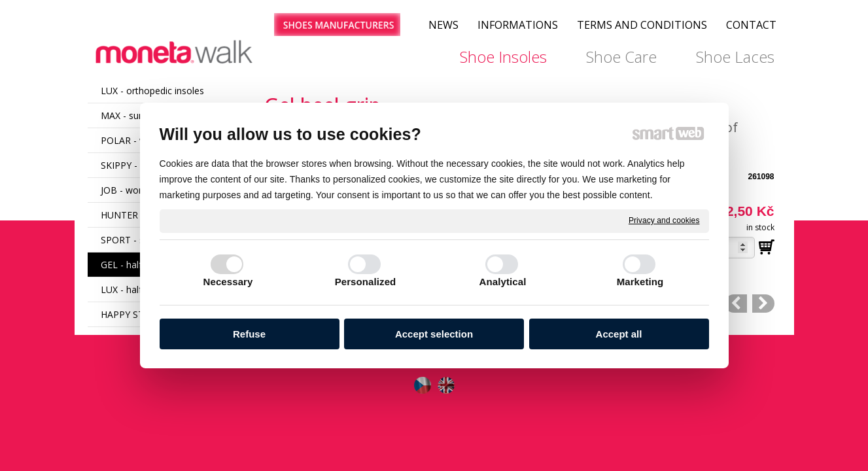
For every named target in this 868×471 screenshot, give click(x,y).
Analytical (503, 282)
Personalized (366, 282)
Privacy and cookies (664, 220)
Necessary (228, 282)
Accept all (619, 334)
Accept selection (434, 334)
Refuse (249, 334)
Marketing (640, 282)
